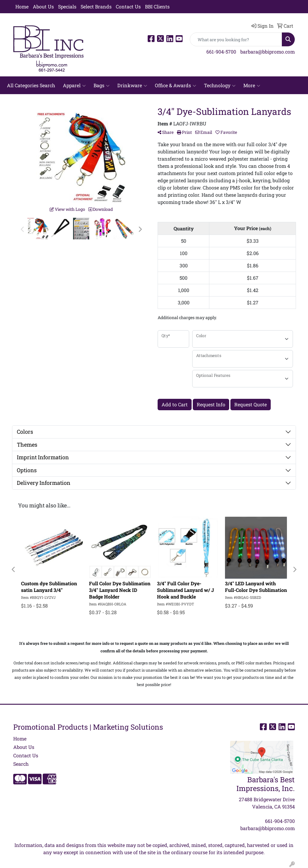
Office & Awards (176, 85)
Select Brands (96, 6)
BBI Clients (157, 6)
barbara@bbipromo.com (268, 52)
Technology (220, 85)
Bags (102, 85)
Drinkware (132, 85)
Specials (67, 6)
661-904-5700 (221, 52)
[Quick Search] (236, 39)
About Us (43, 6)
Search (21, 764)
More (252, 85)
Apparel (74, 85)
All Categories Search (31, 85)
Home (22, 6)
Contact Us (128, 6)
